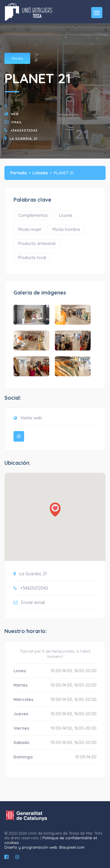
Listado (40, 173)
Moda (17, 58)
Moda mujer (30, 229)
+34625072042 (24, 130)
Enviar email (33, 603)
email (17, 122)
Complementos (33, 215)
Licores (66, 215)
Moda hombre (66, 229)
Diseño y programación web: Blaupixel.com (44, 847)
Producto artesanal (37, 244)
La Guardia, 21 (24, 139)
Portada (18, 173)
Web (15, 114)
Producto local (32, 258)
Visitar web (31, 418)
